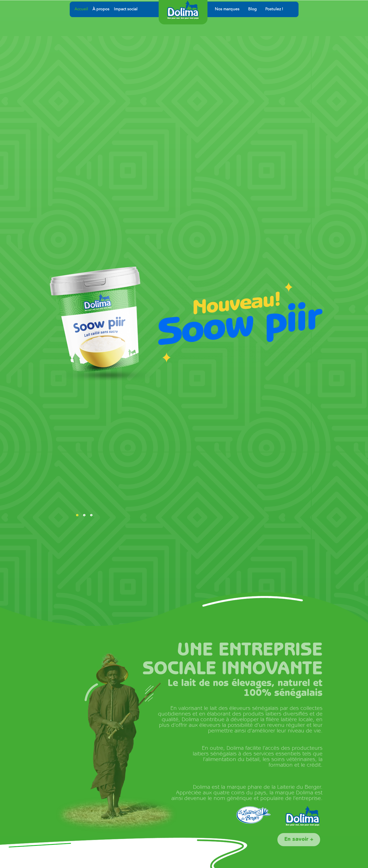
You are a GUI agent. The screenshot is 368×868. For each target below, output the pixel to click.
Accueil (81, 9)
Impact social (126, 9)
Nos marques (227, 9)
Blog (252, 9)
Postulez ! (274, 9)
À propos (101, 9)
